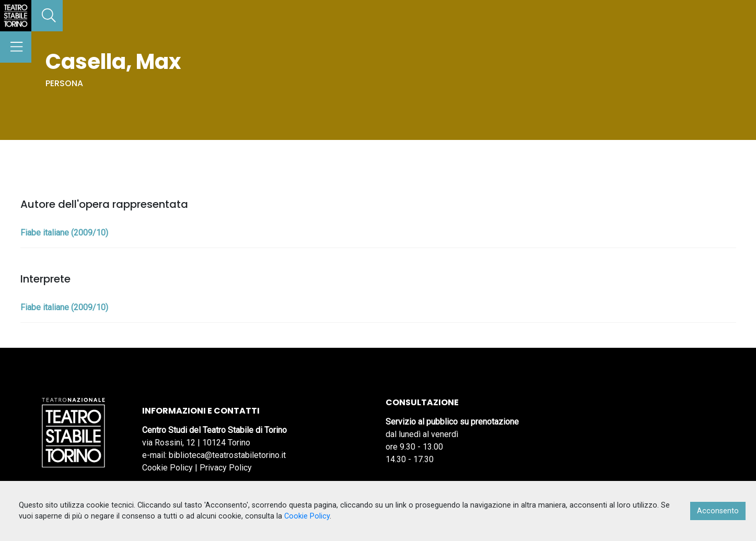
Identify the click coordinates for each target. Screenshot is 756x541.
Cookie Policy (167, 468)
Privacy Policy (226, 468)
